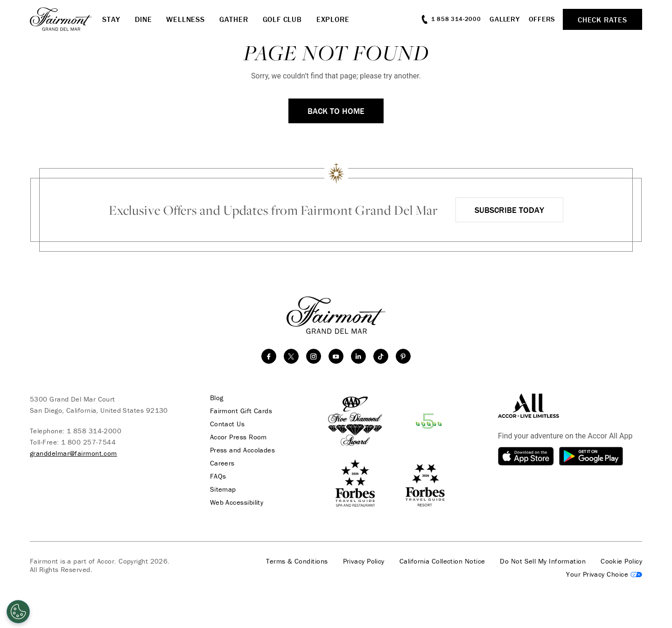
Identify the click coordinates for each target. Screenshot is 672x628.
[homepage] (66, 19)
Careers (222, 463)
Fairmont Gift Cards (241, 411)
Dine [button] (143, 19)
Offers (542, 19)
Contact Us (227, 424)
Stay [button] (111, 19)
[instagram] (314, 356)
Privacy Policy (364, 561)
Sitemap (223, 489)
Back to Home (336, 111)
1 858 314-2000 (94, 431)
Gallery (504, 19)
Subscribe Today (509, 210)
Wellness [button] (185, 19)
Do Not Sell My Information (543, 561)
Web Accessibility (237, 502)
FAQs (218, 476)
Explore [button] (333, 19)
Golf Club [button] (282, 19)
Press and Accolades (243, 450)
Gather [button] (234, 19)
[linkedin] (358, 356)
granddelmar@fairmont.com (73, 453)
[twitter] (291, 356)
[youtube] (336, 356)
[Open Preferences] (18, 612)
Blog (217, 398)
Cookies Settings (604, 574)
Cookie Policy (621, 561)
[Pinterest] (403, 356)
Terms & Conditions (297, 561)
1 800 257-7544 (88, 442)
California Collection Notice (442, 561)
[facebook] (269, 356)
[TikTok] (381, 356)
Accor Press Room (238, 437)
